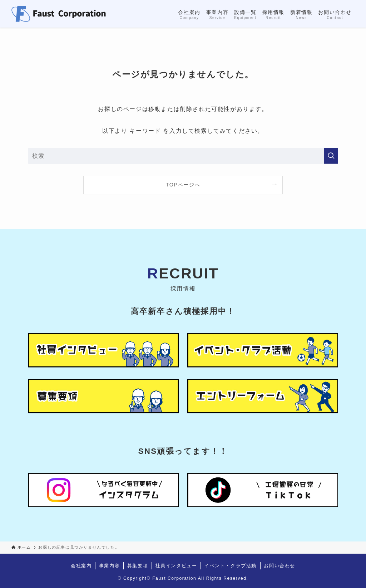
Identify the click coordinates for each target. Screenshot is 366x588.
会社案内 (81, 566)
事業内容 (109, 566)
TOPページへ (183, 185)
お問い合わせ (280, 566)
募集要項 (138, 566)
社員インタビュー (176, 566)
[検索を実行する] (331, 156)
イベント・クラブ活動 (231, 566)
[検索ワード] (183, 156)
